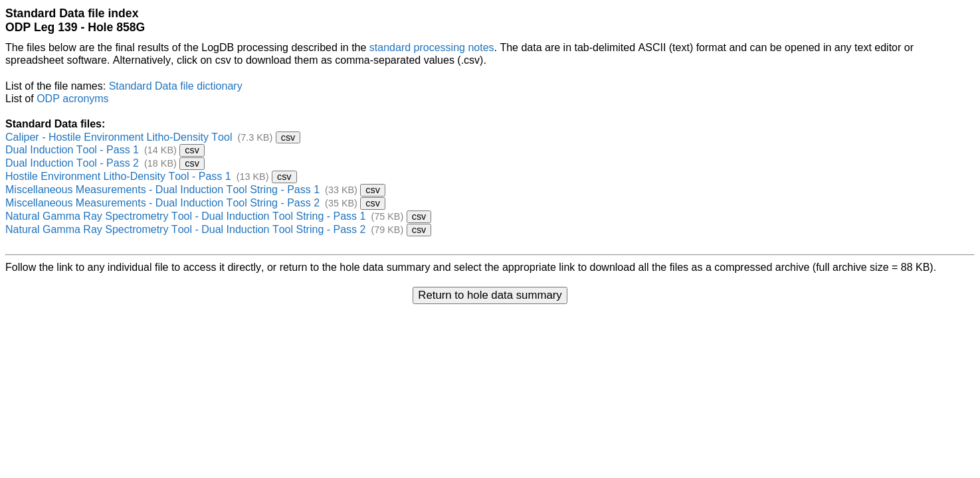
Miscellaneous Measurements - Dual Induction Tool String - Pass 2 (162, 203)
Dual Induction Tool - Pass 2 (72, 163)
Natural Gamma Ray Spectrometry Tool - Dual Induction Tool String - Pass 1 (185, 216)
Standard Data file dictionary (176, 86)
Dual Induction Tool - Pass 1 (72, 150)
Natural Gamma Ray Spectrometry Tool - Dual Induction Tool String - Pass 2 (185, 229)
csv (288, 137)
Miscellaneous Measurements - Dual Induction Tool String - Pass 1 (162, 190)
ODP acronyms (72, 99)
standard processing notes (432, 47)
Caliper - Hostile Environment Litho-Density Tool (119, 137)
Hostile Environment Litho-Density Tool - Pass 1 (118, 176)
